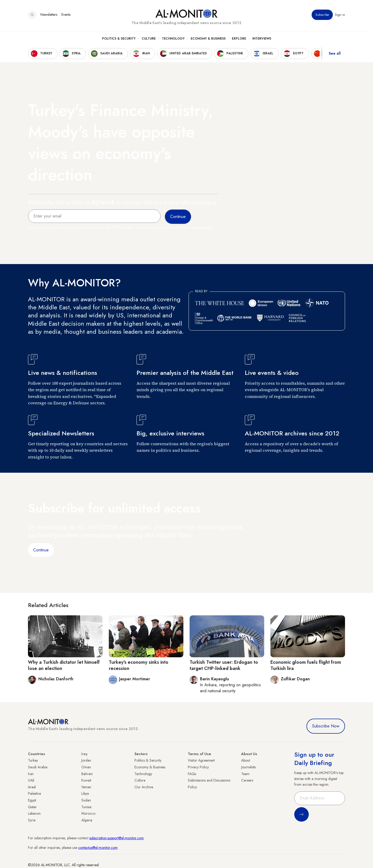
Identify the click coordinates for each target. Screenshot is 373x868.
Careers (247, 780)
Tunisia (86, 807)
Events (66, 15)
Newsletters (49, 15)
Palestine (34, 793)
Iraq (84, 754)
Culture (149, 39)
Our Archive (144, 787)
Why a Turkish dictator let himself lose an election (64, 665)
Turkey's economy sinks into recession (139, 665)
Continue (41, 550)
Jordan (86, 760)
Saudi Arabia (38, 767)
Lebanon (34, 813)
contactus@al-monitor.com (98, 848)
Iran (31, 774)
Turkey (33, 760)
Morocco (88, 813)
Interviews (262, 39)
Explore (239, 39)
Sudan (86, 800)
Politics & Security (119, 39)
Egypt (32, 800)
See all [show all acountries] (335, 54)
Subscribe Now (326, 726)
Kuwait (86, 780)
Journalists (248, 767)
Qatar (32, 807)
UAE (31, 780)
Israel (32, 787)
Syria (32, 820)
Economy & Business (208, 39)
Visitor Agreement (201, 760)
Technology (173, 39)
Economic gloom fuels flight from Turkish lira (306, 665)
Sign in (340, 15)
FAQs (192, 774)
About (246, 760)
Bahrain (87, 774)
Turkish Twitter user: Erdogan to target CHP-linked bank (224, 665)
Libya (85, 793)
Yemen (86, 787)
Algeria (87, 820)
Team (245, 774)
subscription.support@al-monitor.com (117, 838)
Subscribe (322, 15)
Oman (86, 767)
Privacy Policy (198, 767)
